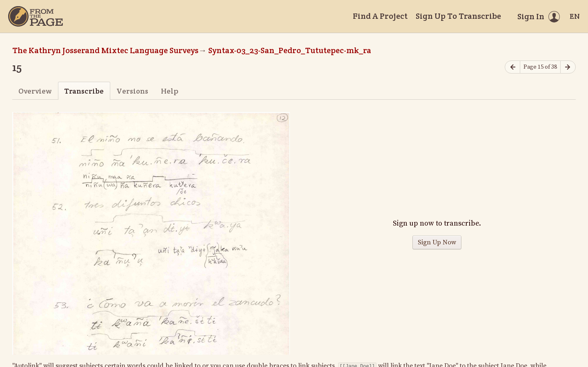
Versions (132, 91)
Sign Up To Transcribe (458, 16)
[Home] (36, 16)
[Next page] (568, 67)
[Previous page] (512, 67)
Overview (35, 91)
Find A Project (380, 16)
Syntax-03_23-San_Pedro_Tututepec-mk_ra (290, 50)
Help (170, 91)
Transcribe (84, 91)
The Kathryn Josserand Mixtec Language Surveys (105, 50)
